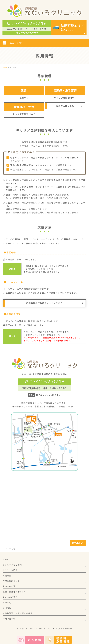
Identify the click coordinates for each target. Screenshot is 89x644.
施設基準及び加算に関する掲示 (18, 613)
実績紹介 (7, 576)
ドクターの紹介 (10, 570)
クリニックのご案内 (12, 565)
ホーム (6, 559)
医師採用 (7, 603)
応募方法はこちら (65, 106)
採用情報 (7, 608)
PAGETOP (78, 543)
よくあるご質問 (10, 597)
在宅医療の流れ (10, 586)
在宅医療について (11, 581)
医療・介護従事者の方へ (14, 592)
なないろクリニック (43, 628)
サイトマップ (9, 549)
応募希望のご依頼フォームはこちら (44, 303)
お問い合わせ (9, 619)
